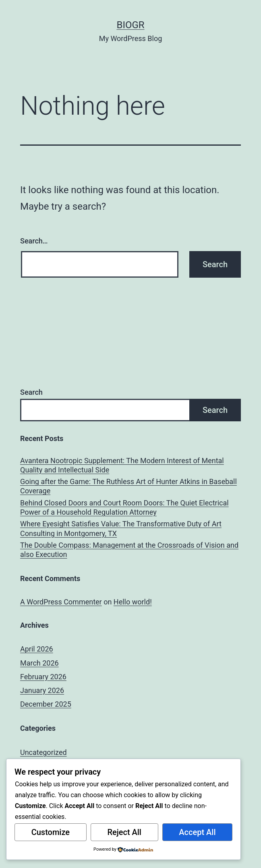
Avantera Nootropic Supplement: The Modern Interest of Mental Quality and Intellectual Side (122, 465)
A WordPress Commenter (61, 602)
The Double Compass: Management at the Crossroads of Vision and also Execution (129, 550)
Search (31, 392)
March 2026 (39, 663)
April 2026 (37, 649)
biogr (130, 25)
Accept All (197, 832)
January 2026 (42, 690)
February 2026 (43, 677)
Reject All (124, 832)
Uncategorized (43, 752)
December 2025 (46, 704)
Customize (51, 832)
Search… (34, 241)
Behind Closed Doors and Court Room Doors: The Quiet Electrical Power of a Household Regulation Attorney (124, 507)
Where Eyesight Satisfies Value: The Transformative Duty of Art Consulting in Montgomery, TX (121, 528)
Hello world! (133, 602)
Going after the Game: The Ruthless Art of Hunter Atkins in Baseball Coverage (128, 486)
